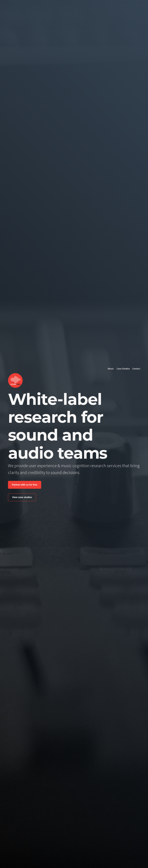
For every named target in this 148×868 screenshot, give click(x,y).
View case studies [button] (22, 497)
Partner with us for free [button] (25, 485)
